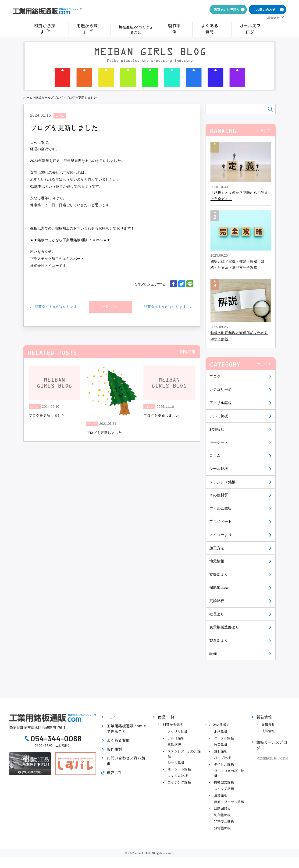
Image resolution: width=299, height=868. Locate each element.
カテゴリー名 (221, 389)
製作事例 (182, 30)
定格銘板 (221, 732)
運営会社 (273, 18)
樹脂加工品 (219, 587)
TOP (111, 717)
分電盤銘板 (222, 828)
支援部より (219, 574)
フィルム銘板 (221, 508)
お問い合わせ (266, 10)
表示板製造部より (225, 627)
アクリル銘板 (221, 403)
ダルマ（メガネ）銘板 (229, 773)
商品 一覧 (166, 717)
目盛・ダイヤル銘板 (229, 802)
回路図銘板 (222, 808)
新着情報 (264, 717)
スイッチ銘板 (224, 789)
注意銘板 (221, 795)
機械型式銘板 (224, 782)
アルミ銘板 (219, 416)
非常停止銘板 (224, 821)
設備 (213, 654)
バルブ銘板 (222, 758)
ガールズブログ (251, 30)
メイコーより (221, 535)
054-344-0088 (56, 738)
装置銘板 (221, 745)
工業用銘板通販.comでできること (127, 729)
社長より (217, 614)
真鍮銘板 (217, 601)
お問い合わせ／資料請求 (126, 761)
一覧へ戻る (110, 304)
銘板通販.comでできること (138, 30)
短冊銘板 (221, 751)
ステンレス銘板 (223, 482)
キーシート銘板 (179, 769)
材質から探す (46, 30)
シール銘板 (219, 469)
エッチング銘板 (179, 782)
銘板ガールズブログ (50, 98)
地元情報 (217, 561)
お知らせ (217, 429)
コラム (215, 455)
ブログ (215, 376)
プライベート (221, 521)
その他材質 (219, 495)
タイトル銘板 (224, 764)
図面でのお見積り (227, 10)
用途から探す (86, 30)
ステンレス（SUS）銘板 (184, 754)
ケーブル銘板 (224, 738)
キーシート (219, 442)
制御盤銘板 (222, 815)
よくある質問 (214, 30)
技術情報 (268, 731)
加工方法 (217, 548)
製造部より (219, 640)
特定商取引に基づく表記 (272, 758)
